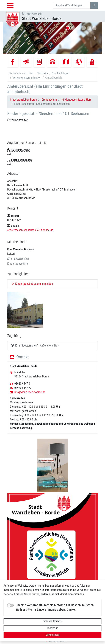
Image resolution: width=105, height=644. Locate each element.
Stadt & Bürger (60, 73)
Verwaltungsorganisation (27, 78)
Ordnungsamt (49, 100)
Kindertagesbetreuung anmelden (32, 284)
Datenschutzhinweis (53, 621)
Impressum (53, 628)
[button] (10, 38)
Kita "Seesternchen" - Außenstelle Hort (35, 345)
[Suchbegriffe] (72, 5)
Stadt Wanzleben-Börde (24, 100)
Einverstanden (53, 635)
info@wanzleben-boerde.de (30, 392)
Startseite (42, 73)
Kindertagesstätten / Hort (76, 100)
